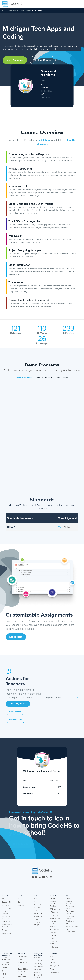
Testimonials (22, 963)
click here (45, 140)
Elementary (54, 915)
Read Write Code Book (22, 973)
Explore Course (43, 60)
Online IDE (6, 905)
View (61, 527)
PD (67, 896)
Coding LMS (6, 902)
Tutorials (53, 936)
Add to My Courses (18, 704)
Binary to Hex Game (44, 377)
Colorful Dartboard (24, 377)
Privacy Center (55, 966)
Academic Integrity (37, 924)
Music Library (62, 377)
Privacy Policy (55, 972)
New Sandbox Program (6, 960)
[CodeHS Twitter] (47, 877)
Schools (21, 902)
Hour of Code (55, 930)
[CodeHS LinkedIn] (40, 877)
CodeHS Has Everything (39, 954)
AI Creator (6, 927)
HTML (4, 974)
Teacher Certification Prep (70, 921)
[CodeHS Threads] (51, 877)
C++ (3, 977)
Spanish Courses (53, 922)
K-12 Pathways (55, 909)
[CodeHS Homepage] (13, 4)
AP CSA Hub (54, 944)
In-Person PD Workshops (70, 905)
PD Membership (70, 930)
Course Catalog (25, 10)
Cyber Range (7, 933)
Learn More (16, 637)
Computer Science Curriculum (6, 914)
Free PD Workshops (70, 915)
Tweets (20, 966)
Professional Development (7, 923)
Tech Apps (38, 10)
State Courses (55, 918)
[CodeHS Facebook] (33, 877)
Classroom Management (39, 903)
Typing (4, 930)
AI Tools (37, 920)
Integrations (38, 917)
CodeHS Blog (23, 969)
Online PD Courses (69, 900)
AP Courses (54, 912)
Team (52, 960)
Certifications (7, 919)
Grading (37, 907)
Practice (53, 933)
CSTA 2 (11, 527)
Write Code (38, 913)
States (20, 960)
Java (4, 971)
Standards (54, 926)
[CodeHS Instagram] (36, 877)
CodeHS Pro (6, 908)
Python (4, 968)
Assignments (39, 899)
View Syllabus (15, 60)
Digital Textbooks (53, 940)
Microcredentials (72, 926)
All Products (6, 899)
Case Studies (23, 957)
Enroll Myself (15, 712)
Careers (53, 963)
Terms (52, 969)
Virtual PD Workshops (70, 910)
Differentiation (39, 961)
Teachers (21, 905)
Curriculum (12, 10)
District (20, 899)
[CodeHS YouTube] (43, 877)
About (52, 957)
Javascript (6, 965)
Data (36, 910)
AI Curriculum (55, 947)
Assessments (39, 967)
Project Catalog (53, 905)
